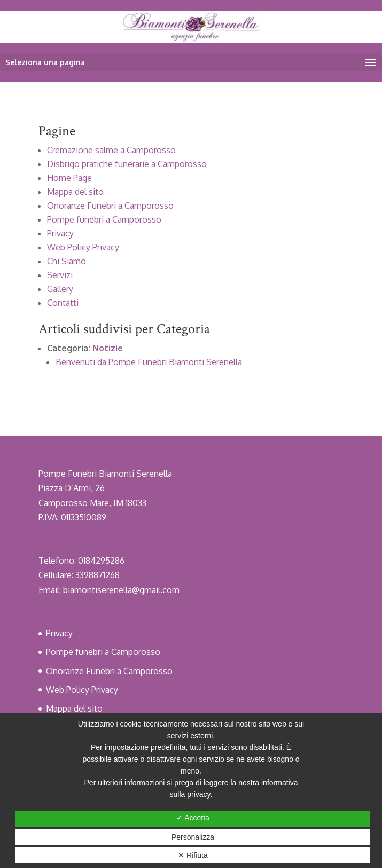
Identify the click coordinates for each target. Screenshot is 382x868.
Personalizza (193, 837)
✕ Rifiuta (193, 855)
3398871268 (98, 575)
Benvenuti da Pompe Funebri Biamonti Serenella (149, 362)
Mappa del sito (75, 192)
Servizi (60, 275)
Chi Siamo (67, 261)
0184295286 (101, 561)
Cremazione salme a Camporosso (111, 150)
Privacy (60, 233)
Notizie (108, 348)
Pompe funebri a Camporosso (104, 219)
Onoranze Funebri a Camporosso (110, 206)
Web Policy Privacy (83, 247)
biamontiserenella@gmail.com (121, 590)
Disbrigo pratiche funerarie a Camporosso (127, 164)
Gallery (60, 289)
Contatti (63, 303)
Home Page (69, 178)
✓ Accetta (193, 818)
